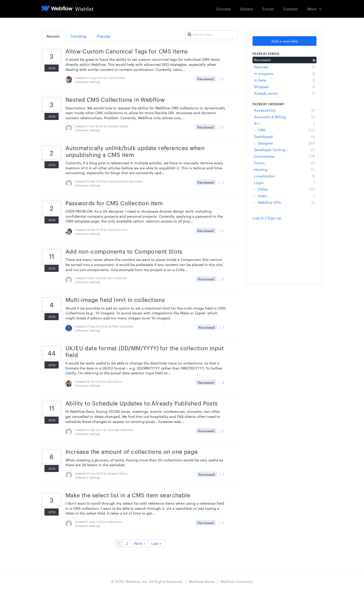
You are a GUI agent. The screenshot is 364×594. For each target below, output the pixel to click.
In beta (285, 80)
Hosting (285, 169)
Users (285, 196)
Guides (247, 9)
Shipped (285, 87)
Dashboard (285, 136)
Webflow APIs (285, 202)
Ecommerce (285, 156)
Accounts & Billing (285, 117)
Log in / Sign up (267, 218)
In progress (285, 73)
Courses (223, 9)
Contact (291, 9)
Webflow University (237, 581)
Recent (53, 36)
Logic (285, 182)
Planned (285, 67)
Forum (268, 9)
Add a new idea (285, 41)
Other (285, 189)
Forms (285, 163)
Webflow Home (202, 581)
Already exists (285, 93)
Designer (285, 143)
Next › (140, 543)
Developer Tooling (285, 150)
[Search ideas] (212, 35)
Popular (104, 36)
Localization (285, 176)
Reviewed (285, 60)
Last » (157, 543)
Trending (78, 36)
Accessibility (285, 110)
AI (285, 123)
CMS (285, 130)
